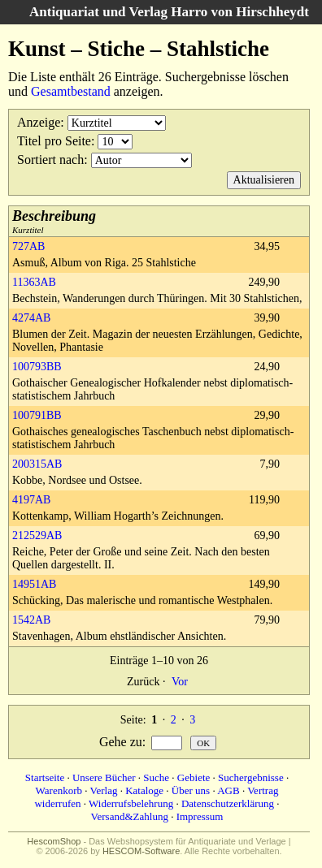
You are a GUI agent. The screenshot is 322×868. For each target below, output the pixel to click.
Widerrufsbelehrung (131, 803)
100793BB (37, 367)
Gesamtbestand (71, 91)
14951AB (34, 584)
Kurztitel (54, 221)
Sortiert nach (50, 160)
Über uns (191, 790)
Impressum (200, 816)
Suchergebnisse (251, 777)
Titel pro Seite (54, 141)
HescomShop (54, 841)
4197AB (31, 500)
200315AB (37, 464)
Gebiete (194, 777)
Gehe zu (121, 742)
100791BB (37, 415)
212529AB (37, 535)
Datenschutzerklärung (228, 803)
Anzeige (39, 122)
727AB (28, 246)
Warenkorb (59, 790)
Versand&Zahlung (130, 816)
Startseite (45, 777)
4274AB (31, 318)
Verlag (104, 790)
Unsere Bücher (104, 777)
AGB (228, 790)
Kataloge (144, 790)
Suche (156, 777)
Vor (180, 682)
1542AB (31, 620)
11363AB (34, 282)
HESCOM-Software (141, 851)
